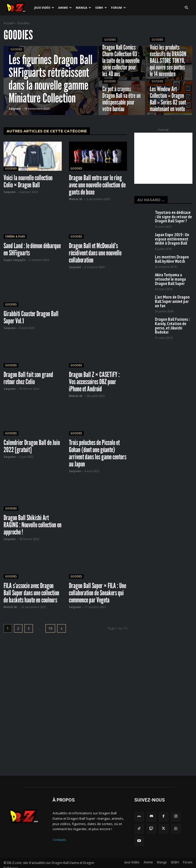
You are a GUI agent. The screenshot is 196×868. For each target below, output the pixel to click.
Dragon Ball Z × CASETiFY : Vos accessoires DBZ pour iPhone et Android (94, 382)
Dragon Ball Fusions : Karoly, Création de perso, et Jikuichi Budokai (172, 304)
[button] (186, 8)
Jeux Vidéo (44, 8)
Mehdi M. (76, 199)
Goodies (16, 49)
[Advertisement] (163, 158)
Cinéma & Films (15, 236)
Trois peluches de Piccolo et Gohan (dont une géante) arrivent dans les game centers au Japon (98, 453)
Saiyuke (10, 192)
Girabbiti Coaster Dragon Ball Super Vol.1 (31, 317)
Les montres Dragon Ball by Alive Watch (171, 251)
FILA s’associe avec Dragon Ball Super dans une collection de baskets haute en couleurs (31, 593)
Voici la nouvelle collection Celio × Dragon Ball (28, 181)
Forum (118, 8)
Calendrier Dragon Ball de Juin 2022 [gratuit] (32, 446)
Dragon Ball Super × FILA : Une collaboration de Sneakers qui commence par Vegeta (97, 593)
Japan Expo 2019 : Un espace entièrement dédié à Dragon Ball (172, 233)
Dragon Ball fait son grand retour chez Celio (28, 378)
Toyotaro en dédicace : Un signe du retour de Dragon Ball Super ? (173, 215)
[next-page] (62, 628)
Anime (65, 8)
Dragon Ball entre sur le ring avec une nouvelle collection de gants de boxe (97, 185)
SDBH (101, 8)
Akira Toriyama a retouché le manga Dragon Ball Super (172, 268)
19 (50, 628)
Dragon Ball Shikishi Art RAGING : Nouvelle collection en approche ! (33, 525)
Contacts (59, 840)
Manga (83, 8)
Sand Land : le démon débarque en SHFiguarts (32, 249)
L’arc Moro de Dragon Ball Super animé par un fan (170, 285)
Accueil (9, 23)
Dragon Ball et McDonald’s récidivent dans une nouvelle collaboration (95, 253)
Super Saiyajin (15, 260)
